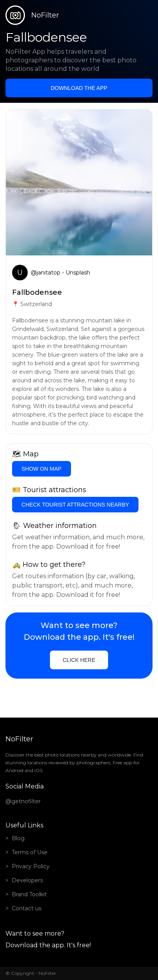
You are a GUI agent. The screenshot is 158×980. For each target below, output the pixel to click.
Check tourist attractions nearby (75, 505)
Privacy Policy (31, 866)
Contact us (27, 908)
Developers (27, 880)
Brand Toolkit (29, 894)
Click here (79, 660)
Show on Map (42, 469)
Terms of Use (30, 852)
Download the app (79, 88)
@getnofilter (23, 801)
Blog (18, 838)
